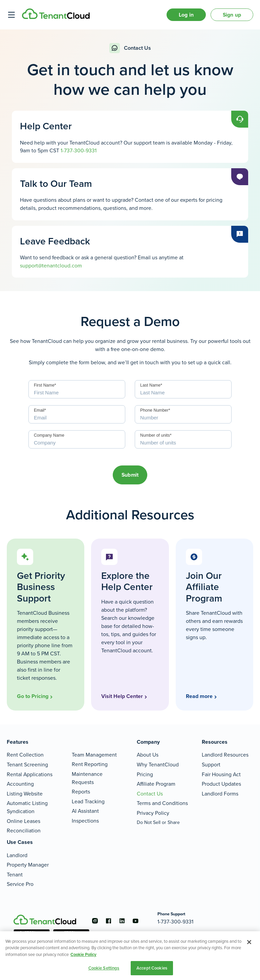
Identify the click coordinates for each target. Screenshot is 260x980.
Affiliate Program (156, 784)
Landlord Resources (225, 755)
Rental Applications (30, 774)
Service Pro (20, 884)
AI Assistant (85, 811)
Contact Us (150, 794)
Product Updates (221, 784)
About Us (148, 755)
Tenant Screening (27, 765)
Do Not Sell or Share (158, 822)
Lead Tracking (88, 801)
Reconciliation (24, 831)
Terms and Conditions (162, 803)
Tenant (15, 875)
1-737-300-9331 (79, 150)
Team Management (94, 755)
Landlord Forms (220, 794)
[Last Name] (183, 389)
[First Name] (77, 389)
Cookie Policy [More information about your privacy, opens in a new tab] (83, 954)
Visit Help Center (122, 696)
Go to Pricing (33, 696)
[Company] (77, 439)
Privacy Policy (153, 813)
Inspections (85, 821)
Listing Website (25, 794)
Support (211, 765)
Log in (186, 15)
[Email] (77, 414)
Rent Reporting (90, 764)
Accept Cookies (152, 968)
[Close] (249, 942)
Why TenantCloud (158, 765)
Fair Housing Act (221, 774)
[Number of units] (183, 439)
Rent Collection (25, 755)
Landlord (17, 855)
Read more (199, 696)
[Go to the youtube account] (135, 921)
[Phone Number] (183, 414)
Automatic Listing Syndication (27, 807)
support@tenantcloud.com (51, 266)
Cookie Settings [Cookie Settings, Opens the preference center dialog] (104, 968)
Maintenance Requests (87, 778)
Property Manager (28, 865)
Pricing (145, 774)
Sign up (232, 15)
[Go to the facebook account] (108, 921)
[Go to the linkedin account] (122, 921)
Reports (81, 792)
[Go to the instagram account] (95, 921)
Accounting (20, 784)
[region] (130, 956)
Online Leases (24, 821)
